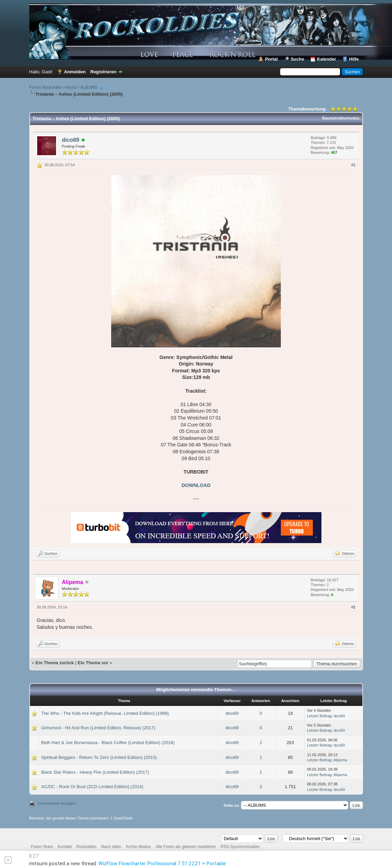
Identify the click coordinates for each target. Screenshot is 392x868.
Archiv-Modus (138, 847)
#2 (353, 607)
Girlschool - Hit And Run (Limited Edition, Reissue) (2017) (98, 728)
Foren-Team (42, 847)
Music (71, 87)
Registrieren (104, 72)
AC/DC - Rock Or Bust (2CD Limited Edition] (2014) (92, 787)
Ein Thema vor (93, 663)
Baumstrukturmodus (341, 118)
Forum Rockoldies (46, 87)
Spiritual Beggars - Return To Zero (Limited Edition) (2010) (99, 757)
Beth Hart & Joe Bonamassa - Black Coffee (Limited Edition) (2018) (108, 743)
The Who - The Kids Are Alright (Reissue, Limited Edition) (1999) (105, 713)
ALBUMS (89, 87)
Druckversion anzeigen (57, 803)
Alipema (340, 760)
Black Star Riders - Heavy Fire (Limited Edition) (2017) (95, 772)
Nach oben (111, 847)
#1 (353, 165)
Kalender (327, 59)
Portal (271, 59)
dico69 (71, 140)
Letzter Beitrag (319, 716)
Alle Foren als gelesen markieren (186, 847)
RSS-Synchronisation (240, 847)
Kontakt (65, 847)
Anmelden (75, 72)
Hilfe (354, 59)
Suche (297, 59)
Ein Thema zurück (55, 663)
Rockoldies (87, 847)
